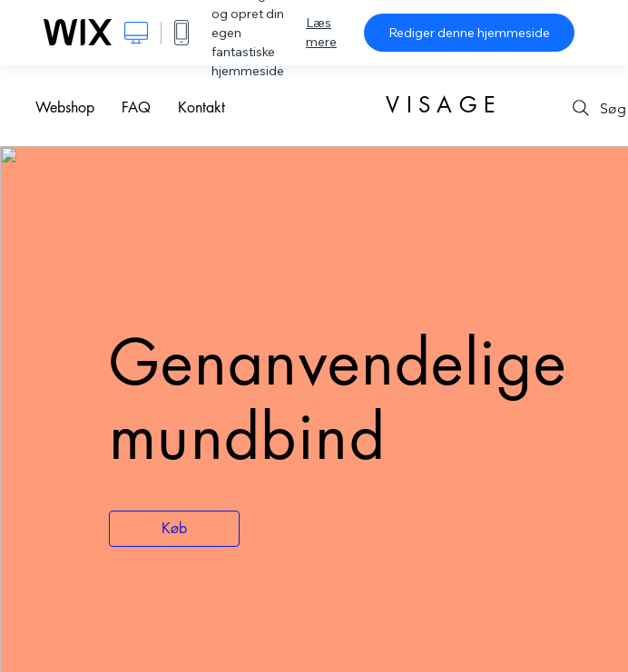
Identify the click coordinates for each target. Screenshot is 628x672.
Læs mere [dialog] (321, 32)
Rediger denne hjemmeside (469, 33)
